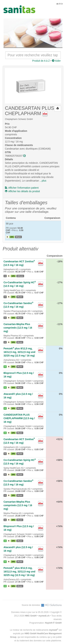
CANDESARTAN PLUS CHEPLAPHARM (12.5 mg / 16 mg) (19, 418)
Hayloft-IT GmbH (53, 623)
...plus (43, 181)
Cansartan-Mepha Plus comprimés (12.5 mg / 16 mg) (18, 328)
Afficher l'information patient (22, 188)
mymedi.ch (44, 616)
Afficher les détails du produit (22, 191)
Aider (56, 61)
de (58, 4)
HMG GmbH (31, 616)
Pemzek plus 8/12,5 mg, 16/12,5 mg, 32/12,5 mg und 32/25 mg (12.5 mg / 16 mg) (19, 352)
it (62, 4)
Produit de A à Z (41, 61)
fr (60, 4)
